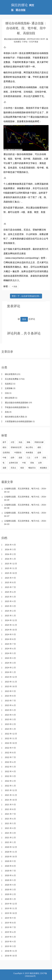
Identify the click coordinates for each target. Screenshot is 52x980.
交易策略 (10, 388)
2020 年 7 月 (10, 871)
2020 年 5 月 (10, 880)
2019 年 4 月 (10, 941)
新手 (4, 442)
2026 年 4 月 (10, 545)
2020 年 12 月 (11, 847)
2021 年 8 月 (10, 809)
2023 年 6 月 (10, 705)
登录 (24, 319)
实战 (20, 442)
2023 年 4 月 (10, 715)
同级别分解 (39, 442)
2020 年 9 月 (10, 861)
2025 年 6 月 (10, 592)
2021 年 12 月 (11, 790)
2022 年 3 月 (10, 776)
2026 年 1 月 (10, 559)
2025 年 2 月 (10, 611)
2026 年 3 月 (10, 549)
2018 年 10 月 (11, 956)
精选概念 (44, 468)
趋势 (12, 458)
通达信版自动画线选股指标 (15, 39)
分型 (12, 442)
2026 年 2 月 (10, 554)
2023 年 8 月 (10, 696)
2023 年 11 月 (11, 682)
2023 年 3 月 (10, 719)
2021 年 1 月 (10, 842)
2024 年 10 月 (11, 630)
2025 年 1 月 (10, 616)
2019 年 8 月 (10, 923)
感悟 (39, 447)
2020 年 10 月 (11, 857)
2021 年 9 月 (10, 805)
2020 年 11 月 (11, 852)
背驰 (32, 463)
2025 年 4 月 (10, 601)
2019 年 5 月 (10, 937)
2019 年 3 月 (10, 946)
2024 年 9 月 (10, 634)
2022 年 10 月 (11, 743)
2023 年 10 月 (11, 686)
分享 (36, 458)
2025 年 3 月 (10, 606)
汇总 (28, 458)
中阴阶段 (18, 452)
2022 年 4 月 (10, 771)
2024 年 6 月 (10, 649)
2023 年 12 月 (11, 677)
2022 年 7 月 (10, 757)
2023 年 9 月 (10, 691)
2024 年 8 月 (10, 639)
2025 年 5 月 (10, 597)
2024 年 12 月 (11, 620)
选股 (20, 458)
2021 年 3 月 (10, 833)
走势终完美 (13, 463)
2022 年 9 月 (10, 748)
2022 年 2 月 (10, 781)
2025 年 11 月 (11, 568)
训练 (44, 458)
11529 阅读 (33, 42)
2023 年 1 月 (10, 729)
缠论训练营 (11, 398)
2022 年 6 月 (10, 762)
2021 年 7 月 (10, 814)
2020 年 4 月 (10, 885)
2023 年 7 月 (10, 701)
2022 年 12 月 (11, 734)
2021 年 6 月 (10, 819)
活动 (8, 393)
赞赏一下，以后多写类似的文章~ (26, 296)
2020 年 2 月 (10, 894)
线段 (22, 468)
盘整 (39, 452)
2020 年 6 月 (10, 875)
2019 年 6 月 (10, 932)
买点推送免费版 (15, 379)
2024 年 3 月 (10, 663)
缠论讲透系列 (13, 374)
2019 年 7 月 (10, 927)
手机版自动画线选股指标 (17, 407)
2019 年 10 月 (11, 913)
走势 (40, 463)
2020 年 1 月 (10, 899)
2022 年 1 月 (10, 786)
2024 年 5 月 (10, 653)
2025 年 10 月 (11, 573)
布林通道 (29, 452)
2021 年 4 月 (10, 828)
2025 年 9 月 (10, 578)
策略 (28, 442)
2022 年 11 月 (11, 738)
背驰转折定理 (16, 447)
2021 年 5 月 (10, 823)
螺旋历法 (32, 468)
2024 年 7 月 (10, 644)
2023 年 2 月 (10, 724)
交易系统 (6, 452)
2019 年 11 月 (11, 908)
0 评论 (25, 42)
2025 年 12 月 (11, 564)
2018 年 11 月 (11, 951)
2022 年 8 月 (10, 753)
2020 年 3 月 (10, 889)
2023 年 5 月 (10, 710)
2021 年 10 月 (11, 800)
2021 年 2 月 (10, 837)
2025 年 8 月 (10, 582)
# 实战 (14, 286)
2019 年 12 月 (11, 904)
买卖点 (13, 468)
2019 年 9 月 (10, 918)
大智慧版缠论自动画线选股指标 (20, 421)
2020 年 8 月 (10, 866)
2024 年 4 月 (10, 658)
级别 (4, 447)
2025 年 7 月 (10, 587)
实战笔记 (10, 384)
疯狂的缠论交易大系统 (16, 417)
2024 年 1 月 (10, 672)
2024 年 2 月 (10, 668)
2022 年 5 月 (10, 767)
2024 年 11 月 (11, 625)
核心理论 (29, 447)
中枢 (4, 458)
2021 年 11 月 (11, 795)
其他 (8, 412)
